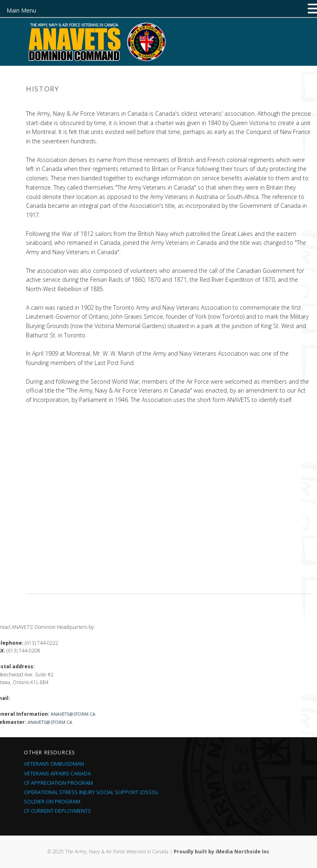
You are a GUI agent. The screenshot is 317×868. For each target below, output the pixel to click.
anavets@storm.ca (73, 714)
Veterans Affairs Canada (57, 773)
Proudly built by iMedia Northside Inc (222, 852)
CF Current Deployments (57, 811)
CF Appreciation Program (58, 783)
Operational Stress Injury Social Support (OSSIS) (91, 792)
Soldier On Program (52, 801)
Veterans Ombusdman (54, 764)
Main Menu (21, 10)
